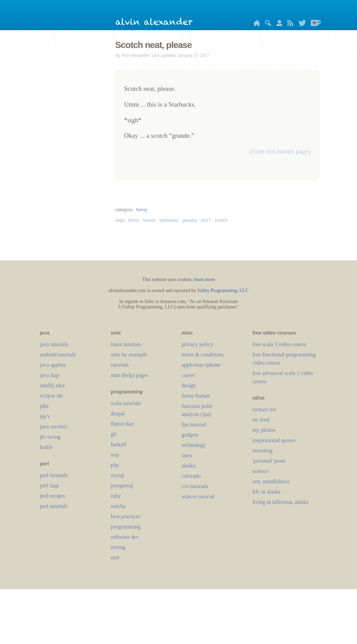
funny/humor (196, 396)
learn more (205, 280)
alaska (189, 466)
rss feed (261, 420)
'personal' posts (269, 461)
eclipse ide (52, 396)
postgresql (122, 485)
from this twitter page (280, 151)
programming (126, 527)
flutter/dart (123, 424)
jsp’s (45, 416)
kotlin (46, 447)
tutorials (120, 365)
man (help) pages (130, 375)
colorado (191, 476)
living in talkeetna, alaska (281, 502)
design (189, 385)
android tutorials (58, 355)
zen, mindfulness (271, 481)
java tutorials (54, 344)
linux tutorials (126, 344)
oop (115, 455)
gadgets (190, 435)
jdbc (45, 406)
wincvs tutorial (198, 496)
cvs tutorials (195, 486)
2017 (206, 220)
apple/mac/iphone (201, 365)
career (188, 375)
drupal (118, 414)
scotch (221, 220)
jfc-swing (50, 437)
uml (115, 557)
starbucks (169, 220)
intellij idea (52, 385)
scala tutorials (126, 403)
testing (118, 547)
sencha (118, 506)
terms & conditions (203, 355)
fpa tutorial (194, 424)
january (190, 220)
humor (149, 220)
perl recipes (53, 496)
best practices (126, 516)
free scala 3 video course (280, 344)
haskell (119, 444)
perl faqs (50, 485)
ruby (116, 496)
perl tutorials (54, 475)
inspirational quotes (274, 440)
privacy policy (197, 344)
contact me (265, 409)
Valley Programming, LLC (223, 290)
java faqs (50, 375)
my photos (264, 430)
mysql (118, 475)
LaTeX (187, 455)
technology (194, 445)
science (261, 471)
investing (263, 451)
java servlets (54, 427)
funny (142, 210)
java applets (53, 365)
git (114, 434)
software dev (125, 537)
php (115, 465)
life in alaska (267, 492)
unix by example (129, 355)
